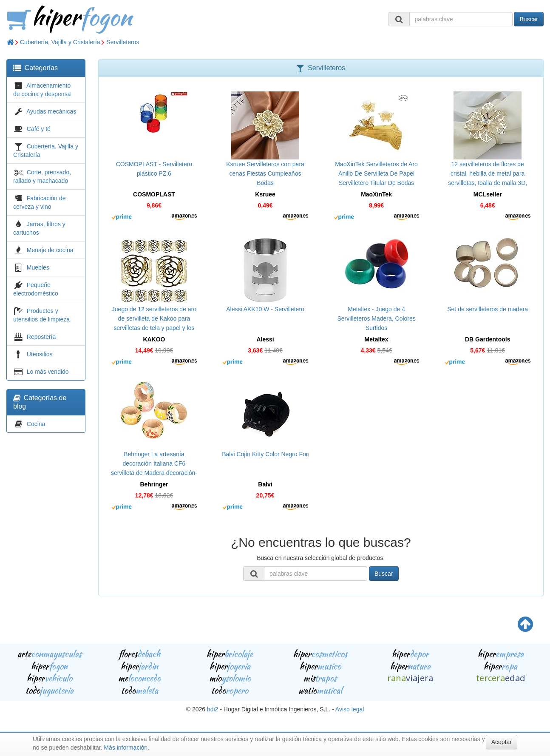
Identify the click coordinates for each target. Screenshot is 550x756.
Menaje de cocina (50, 250)
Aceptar (502, 742)
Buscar (529, 19)
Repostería (41, 337)
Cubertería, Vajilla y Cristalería (60, 42)
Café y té (39, 129)
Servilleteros (123, 42)
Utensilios (40, 354)
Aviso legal (350, 709)
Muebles (38, 267)
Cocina (36, 424)
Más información (126, 747)
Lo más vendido (48, 372)
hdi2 (213, 709)
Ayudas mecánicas (51, 111)
